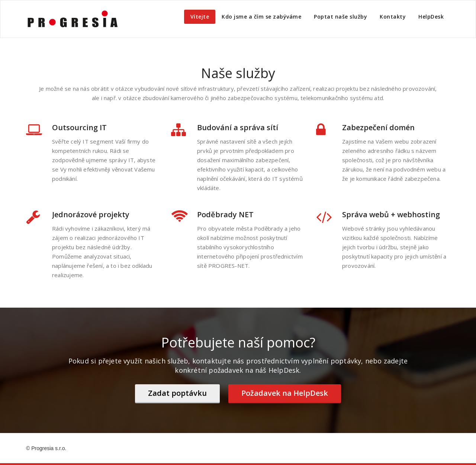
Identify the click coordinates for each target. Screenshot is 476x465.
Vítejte (200, 17)
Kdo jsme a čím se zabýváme (261, 17)
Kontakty (393, 17)
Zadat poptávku (177, 393)
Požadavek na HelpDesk (285, 393)
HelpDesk (431, 17)
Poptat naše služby (340, 17)
